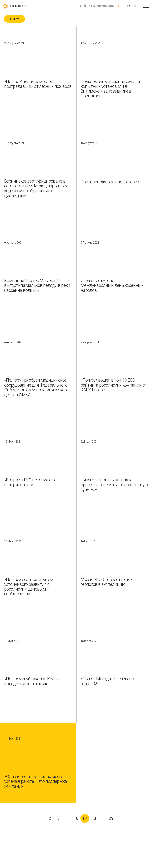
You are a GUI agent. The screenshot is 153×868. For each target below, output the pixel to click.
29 (111, 818)
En (129, 6)
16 (76, 818)
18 (94, 818)
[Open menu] (146, 6)
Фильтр (14, 19)
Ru (134, 6)
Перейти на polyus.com (96, 6)
